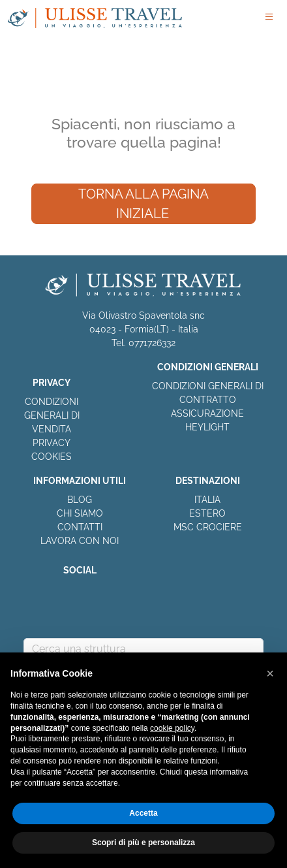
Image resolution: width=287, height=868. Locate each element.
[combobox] (143, 649)
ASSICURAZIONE (207, 413)
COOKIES (52, 457)
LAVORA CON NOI (80, 541)
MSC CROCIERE (208, 527)
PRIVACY (52, 443)
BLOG (80, 500)
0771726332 (152, 343)
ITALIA (207, 500)
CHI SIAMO (80, 513)
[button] (270, 673)
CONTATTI (80, 527)
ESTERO (207, 513)
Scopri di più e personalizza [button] (143, 843)
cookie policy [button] (172, 728)
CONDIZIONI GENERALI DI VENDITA (52, 415)
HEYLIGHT (207, 427)
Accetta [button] (143, 813)
